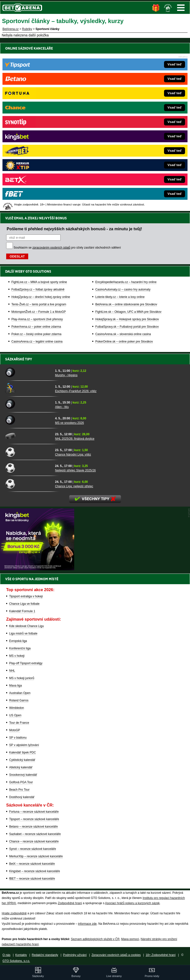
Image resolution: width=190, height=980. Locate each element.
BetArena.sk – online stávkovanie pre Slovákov (126, 135)
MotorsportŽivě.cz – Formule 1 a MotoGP (39, 142)
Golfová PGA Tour (21, 782)
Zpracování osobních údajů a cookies (116, 955)
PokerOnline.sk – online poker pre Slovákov (124, 172)
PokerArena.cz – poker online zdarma (36, 157)
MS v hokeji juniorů (22, 678)
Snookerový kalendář (23, 775)
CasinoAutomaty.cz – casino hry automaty (123, 120)
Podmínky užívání (75, 955)
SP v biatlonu (18, 738)
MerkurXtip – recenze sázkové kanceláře (36, 856)
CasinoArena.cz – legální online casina (37, 172)
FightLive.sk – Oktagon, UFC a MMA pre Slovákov (128, 142)
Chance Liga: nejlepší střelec (74, 486)
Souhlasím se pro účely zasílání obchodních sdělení (67, 78)
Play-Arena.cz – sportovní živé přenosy (37, 149)
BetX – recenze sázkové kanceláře (32, 864)
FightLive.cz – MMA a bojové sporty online (39, 112)
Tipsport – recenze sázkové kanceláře (34, 819)
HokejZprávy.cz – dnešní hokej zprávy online (41, 127)
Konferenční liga (20, 648)
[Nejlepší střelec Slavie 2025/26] (28, 468)
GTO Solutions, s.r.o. (16, 961)
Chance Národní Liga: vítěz (73, 455)
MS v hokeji (17, 656)
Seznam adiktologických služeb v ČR (95, 939)
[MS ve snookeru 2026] (28, 420)
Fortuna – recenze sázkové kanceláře (34, 812)
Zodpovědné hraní (70, 903)
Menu (181, 8)
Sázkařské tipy (19, 359)
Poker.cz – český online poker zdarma (36, 164)
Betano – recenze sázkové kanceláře (34, 827)
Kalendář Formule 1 (22, 611)
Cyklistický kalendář (22, 760)
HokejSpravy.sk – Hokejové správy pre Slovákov (127, 149)
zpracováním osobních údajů (51, 78)
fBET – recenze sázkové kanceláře (32, 879)
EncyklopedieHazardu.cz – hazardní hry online (126, 112)
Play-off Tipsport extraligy (26, 663)
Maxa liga (15, 686)
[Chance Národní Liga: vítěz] (28, 452)
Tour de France (19, 723)
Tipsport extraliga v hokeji (26, 596)
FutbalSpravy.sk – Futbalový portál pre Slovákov (127, 157)
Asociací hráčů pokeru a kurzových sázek (132, 903)
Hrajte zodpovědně (14, 913)
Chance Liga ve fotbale (24, 604)
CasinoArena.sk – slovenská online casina (123, 164)
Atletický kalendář (21, 767)
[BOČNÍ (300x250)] (37, 569)
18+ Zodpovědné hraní (161, 955)
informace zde (87, 924)
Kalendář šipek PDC (23, 752)
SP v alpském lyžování (24, 745)
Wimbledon (17, 708)
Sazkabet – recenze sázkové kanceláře (35, 834)
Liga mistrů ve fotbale (23, 634)
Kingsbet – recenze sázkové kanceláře (35, 871)
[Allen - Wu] (28, 404)
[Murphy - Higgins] (28, 373)
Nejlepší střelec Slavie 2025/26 (75, 470)
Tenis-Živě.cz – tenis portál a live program (39, 135)
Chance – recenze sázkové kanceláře (34, 841)
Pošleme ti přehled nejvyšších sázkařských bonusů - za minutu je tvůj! (74, 59)
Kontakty (21, 955)
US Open (15, 715)
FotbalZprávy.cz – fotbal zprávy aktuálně (38, 120)
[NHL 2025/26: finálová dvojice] (28, 436)
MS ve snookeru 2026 (69, 423)
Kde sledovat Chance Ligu (26, 626)
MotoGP (15, 730)
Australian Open (20, 693)
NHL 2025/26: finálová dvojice (75, 439)
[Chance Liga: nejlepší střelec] (28, 484)
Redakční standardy (45, 955)
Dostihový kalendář (22, 797)
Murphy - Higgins (66, 375)
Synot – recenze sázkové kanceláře (33, 849)
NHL (12, 671)
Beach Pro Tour (19, 790)
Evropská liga (18, 641)
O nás (6, 955)
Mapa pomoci (130, 939)
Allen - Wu (62, 407)
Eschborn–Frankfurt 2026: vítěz (76, 391)
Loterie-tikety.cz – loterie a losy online (120, 127)
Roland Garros (19, 700)
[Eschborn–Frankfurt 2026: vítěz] (28, 388)
